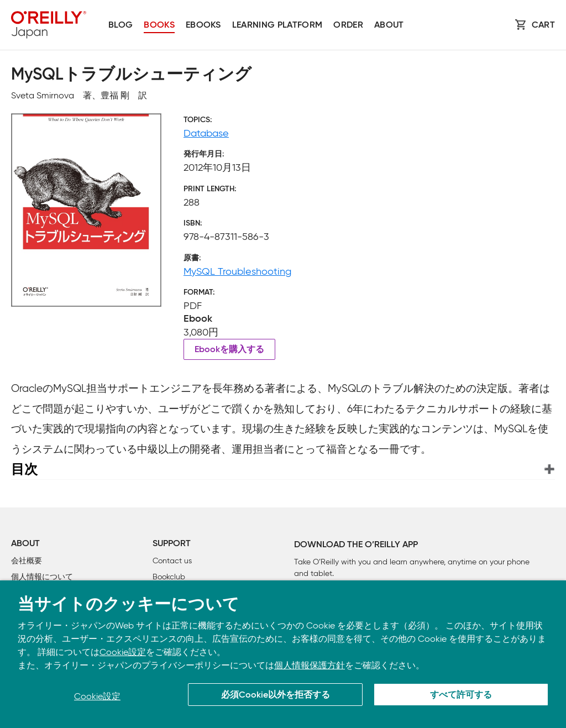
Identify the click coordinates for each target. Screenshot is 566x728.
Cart (543, 25)
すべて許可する (461, 695)
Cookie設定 (123, 652)
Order (348, 25)
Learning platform (277, 25)
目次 (24, 469)
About (389, 25)
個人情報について (42, 577)
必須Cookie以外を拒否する (276, 695)
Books (159, 25)
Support (172, 544)
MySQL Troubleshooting (237, 271)
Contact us (172, 561)
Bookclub (169, 577)
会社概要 (27, 561)
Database (206, 133)
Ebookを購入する (229, 350)
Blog (120, 25)
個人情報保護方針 (310, 665)
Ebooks (203, 25)
